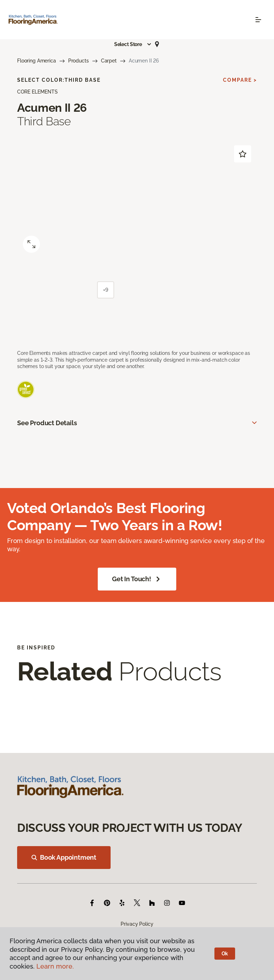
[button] (133, 44)
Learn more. (55, 966)
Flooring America (37, 61)
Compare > (240, 80)
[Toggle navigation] (258, 20)
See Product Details (47, 423)
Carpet (109, 61)
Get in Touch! (137, 579)
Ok (225, 954)
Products (78, 61)
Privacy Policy (137, 924)
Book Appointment (64, 857)
